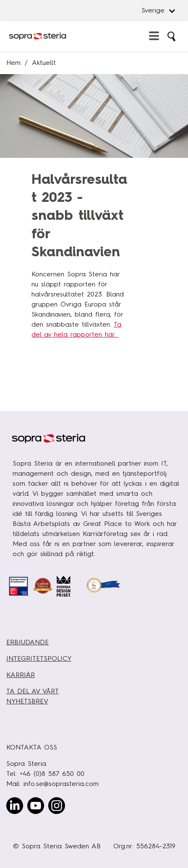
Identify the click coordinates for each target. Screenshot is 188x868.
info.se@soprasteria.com (61, 784)
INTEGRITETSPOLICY (39, 658)
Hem (13, 63)
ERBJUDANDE (27, 642)
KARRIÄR (21, 675)
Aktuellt (44, 63)
